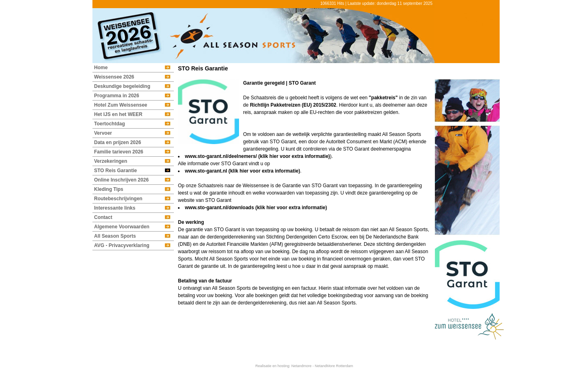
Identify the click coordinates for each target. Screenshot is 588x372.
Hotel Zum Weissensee (121, 105)
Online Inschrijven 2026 (121, 180)
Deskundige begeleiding (122, 86)
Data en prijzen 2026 (117, 142)
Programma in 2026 (117, 96)
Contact (103, 217)
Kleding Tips (109, 189)
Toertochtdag (110, 124)
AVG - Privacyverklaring (122, 245)
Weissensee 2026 (114, 77)
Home (101, 68)
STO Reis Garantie (115, 171)
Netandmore (301, 366)
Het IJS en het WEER (118, 114)
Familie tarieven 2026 (119, 152)
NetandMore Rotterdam (334, 366)
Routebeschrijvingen (118, 199)
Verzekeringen (111, 161)
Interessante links (115, 208)
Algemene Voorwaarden (122, 227)
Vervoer (103, 133)
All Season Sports (115, 236)
